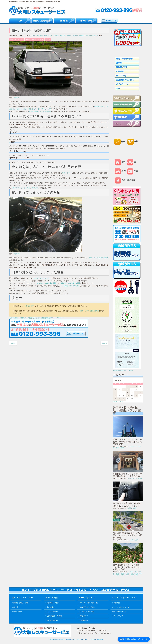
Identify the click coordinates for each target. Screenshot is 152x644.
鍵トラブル (48, 36)
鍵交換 (56, 36)
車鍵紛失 (123, 573)
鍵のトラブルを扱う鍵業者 (90, 311)
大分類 (129, 508)
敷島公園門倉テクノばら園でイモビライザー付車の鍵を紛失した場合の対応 (127, 567)
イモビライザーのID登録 (71, 286)
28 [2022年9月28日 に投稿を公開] (124, 399)
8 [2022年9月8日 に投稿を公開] (128, 389)
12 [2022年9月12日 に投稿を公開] (115, 393)
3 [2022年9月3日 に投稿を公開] (136, 386)
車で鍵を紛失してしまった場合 (40, 112)
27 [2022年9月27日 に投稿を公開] (119, 399)
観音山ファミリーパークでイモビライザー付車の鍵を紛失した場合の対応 (127, 442)
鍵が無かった (99, 107)
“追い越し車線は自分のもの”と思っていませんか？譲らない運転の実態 (127, 535)
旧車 (12, 39)
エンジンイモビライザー (42, 278)
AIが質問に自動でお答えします (134, 639)
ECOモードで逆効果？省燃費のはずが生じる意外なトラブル (127, 505)
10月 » (120, 401)
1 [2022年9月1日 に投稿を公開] (128, 386)
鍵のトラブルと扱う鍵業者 (99, 258)
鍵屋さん (41, 39)
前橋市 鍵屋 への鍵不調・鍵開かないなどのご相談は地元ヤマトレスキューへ (37, 318)
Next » (104, 343)
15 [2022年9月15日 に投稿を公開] (128, 393)
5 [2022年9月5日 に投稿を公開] (115, 389)
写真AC (17, 98)
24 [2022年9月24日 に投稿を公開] (136, 396)
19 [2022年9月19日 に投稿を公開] (115, 396)
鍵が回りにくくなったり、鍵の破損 (25, 188)
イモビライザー (37, 36)
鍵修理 (69, 36)
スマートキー (67, 173)
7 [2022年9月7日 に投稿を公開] (124, 389)
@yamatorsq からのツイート (123, 370)
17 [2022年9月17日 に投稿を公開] (136, 393)
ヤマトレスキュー (92, 36)
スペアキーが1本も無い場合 (47, 283)
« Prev (13, 343)
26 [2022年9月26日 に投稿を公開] (115, 399)
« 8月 (115, 401)
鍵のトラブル (19, 39)
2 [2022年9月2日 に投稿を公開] (132, 386)
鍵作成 (63, 36)
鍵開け (82, 36)
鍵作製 (117, 575)
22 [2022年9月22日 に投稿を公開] (128, 396)
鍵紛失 (75, 36)
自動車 (117, 448)
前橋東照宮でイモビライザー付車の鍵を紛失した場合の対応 (127, 475)
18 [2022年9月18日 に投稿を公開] (140, 393)
